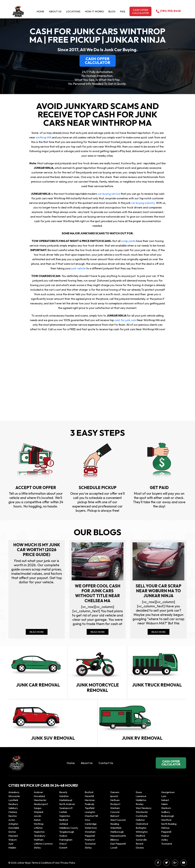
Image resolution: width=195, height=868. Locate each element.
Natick (37, 820)
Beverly (63, 792)
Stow (87, 820)
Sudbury (166, 812)
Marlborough (117, 832)
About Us (55, 11)
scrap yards (128, 241)
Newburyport (41, 804)
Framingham (66, 840)
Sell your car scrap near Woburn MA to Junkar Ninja (158, 591)
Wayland (38, 812)
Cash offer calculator (140, 11)
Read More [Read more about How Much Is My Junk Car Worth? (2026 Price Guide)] (37, 632)
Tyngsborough (67, 832)
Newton (13, 816)
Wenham (115, 808)
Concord (115, 812)
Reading (115, 824)
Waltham (39, 840)
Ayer (11, 844)
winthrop (39, 824)
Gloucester (14, 796)
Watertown (91, 828)
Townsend (90, 844)
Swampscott (66, 808)
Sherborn (166, 808)
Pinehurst (90, 840)
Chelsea (13, 812)
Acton (12, 820)
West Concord (118, 820)
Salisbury (13, 808)
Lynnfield (13, 800)
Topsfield (90, 808)
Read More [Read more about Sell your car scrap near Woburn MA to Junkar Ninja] (159, 632)
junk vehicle (78, 268)
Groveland (39, 796)
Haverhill (89, 796)
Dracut (63, 844)
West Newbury (144, 808)
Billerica (114, 840)
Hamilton (64, 796)
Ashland (64, 824)
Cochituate (142, 816)
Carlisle (63, 812)
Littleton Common (43, 844)
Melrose (165, 828)
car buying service (109, 194)
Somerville (141, 840)
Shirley (37, 848)
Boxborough (168, 816)
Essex (139, 792)
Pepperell (166, 832)
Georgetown (168, 792)
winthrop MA (43, 137)
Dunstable (14, 828)
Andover (38, 792)
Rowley (140, 804)
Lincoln (37, 816)
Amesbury (14, 792)
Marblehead (66, 800)
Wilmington (142, 832)
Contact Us (106, 763)
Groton (12, 832)
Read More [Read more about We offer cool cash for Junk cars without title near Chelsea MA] (98, 632)
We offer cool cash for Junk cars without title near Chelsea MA (98, 593)
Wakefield (116, 828)
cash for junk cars (125, 320)
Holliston (140, 820)
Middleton (141, 800)
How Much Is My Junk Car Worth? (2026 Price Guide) (37, 550)
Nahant (165, 800)
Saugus (38, 808)
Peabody (90, 804)
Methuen (115, 800)
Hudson (63, 836)
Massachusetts (118, 836)
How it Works (94, 11)
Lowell (114, 848)
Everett (63, 848)
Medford (140, 836)
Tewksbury (40, 836)
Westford (166, 820)
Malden (12, 848)
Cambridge (91, 824)
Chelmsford (142, 824)
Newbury (13, 804)
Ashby (165, 840)
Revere (140, 844)
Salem (164, 804)
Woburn (13, 840)
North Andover (67, 804)
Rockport (115, 804)
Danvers (115, 792)
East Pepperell (118, 844)
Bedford (64, 820)
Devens (140, 848)
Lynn (164, 796)
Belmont (115, 816)
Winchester (142, 812)
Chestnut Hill (91, 816)
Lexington (90, 812)
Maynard (13, 836)
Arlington (13, 824)
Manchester (40, 800)
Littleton (38, 828)
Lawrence (141, 796)
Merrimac (90, 800)
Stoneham (90, 832)
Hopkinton (65, 816)
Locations (73, 11)
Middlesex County (69, 828)
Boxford (89, 792)
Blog (112, 11)
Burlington (141, 828)
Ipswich (114, 796)
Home (40, 11)
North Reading (169, 824)
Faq (123, 11)
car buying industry (143, 203)
